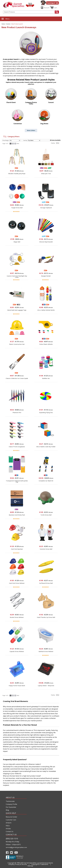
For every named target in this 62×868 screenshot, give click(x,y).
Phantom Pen (17, 413)
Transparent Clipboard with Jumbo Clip (17, 481)
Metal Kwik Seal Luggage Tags (17, 310)
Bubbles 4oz (46, 378)
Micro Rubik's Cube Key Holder (46, 447)
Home (3, 24)
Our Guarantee (11, 807)
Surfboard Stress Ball (46, 583)
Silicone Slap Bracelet (46, 242)
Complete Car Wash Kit (46, 481)
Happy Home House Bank (17, 686)
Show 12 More (31, 130)
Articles (8, 829)
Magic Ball (17, 242)
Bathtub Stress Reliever (46, 651)
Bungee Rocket (46, 276)
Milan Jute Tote (46, 174)
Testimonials (10, 801)
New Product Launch (17, 24)
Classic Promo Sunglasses (17, 447)
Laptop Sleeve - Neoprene (46, 686)
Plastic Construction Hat (17, 344)
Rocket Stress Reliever (17, 617)
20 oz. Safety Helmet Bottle (46, 310)
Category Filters (11, 137)
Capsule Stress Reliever (17, 651)
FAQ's (8, 826)
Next (18, 144)
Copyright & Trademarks (40, 864)
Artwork (9, 823)
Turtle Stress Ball (46, 515)
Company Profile (11, 804)
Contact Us (52, 3)
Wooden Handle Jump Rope (17, 174)
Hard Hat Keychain (17, 549)
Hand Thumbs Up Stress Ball (46, 617)
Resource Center (11, 817)
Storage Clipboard (46, 208)
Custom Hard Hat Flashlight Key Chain (17, 277)
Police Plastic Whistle (46, 344)
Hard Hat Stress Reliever (17, 583)
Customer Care (11, 820)
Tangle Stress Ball (17, 208)
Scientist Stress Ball (46, 549)
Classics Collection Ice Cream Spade (17, 378)
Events (8, 24)
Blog (7, 810)
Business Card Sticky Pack (17, 515)
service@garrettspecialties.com (16, 847)
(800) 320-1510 (12, 839)
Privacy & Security (21, 864)
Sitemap (30, 866)
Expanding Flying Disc (46, 413)
